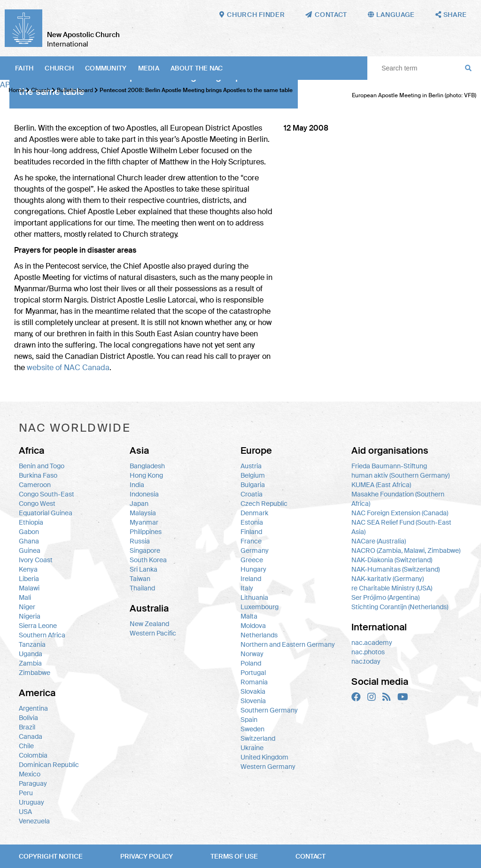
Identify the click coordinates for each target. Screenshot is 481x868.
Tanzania (32, 644)
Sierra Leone (38, 626)
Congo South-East (47, 494)
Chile (26, 746)
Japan (139, 504)
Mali (25, 597)
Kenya (28, 569)
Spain (249, 720)
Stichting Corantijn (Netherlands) (400, 607)
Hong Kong (146, 475)
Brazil (27, 727)
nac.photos (368, 652)
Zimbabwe (35, 673)
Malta (249, 616)
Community (106, 68)
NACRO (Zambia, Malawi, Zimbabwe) (406, 550)
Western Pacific (153, 633)
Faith (24, 68)
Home (16, 90)
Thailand (142, 588)
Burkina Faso (38, 475)
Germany (255, 550)
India (137, 485)
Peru (26, 793)
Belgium (253, 475)
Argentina (33, 708)
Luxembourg (260, 607)
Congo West (37, 504)
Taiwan (140, 579)
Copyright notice (51, 856)
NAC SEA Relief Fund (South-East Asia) (401, 527)
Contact (310, 856)
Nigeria (30, 616)
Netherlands (259, 635)
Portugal (253, 673)
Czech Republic (264, 504)
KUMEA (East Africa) (381, 485)
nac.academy (372, 643)
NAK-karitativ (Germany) (388, 579)
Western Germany (268, 767)
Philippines (146, 532)
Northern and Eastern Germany (288, 644)
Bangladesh (147, 466)
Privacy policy (147, 856)
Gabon (29, 532)
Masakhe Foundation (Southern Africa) (398, 499)
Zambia (30, 663)
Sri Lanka (144, 569)
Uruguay (31, 802)
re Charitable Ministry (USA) (392, 588)
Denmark (254, 513)
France (251, 541)
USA (25, 812)
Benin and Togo (42, 466)
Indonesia (144, 494)
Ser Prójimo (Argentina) (385, 597)
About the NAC (197, 68)
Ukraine (252, 748)
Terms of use (234, 856)
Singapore (145, 550)
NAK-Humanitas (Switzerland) (396, 569)
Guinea (30, 550)
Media (149, 68)
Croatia (252, 494)
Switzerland (258, 738)
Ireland (251, 579)
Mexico (30, 774)
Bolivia (28, 718)
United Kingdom (264, 757)
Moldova (253, 626)
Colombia (33, 755)
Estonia (252, 522)
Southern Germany (269, 710)
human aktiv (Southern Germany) (400, 475)
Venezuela (34, 821)
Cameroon (35, 485)
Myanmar (144, 522)
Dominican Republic (49, 765)
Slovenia (253, 701)
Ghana (29, 541)
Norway (252, 654)
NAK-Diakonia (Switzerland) (392, 560)
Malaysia (143, 513)
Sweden (252, 729)
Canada (31, 736)
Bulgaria (253, 485)
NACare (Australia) (379, 541)
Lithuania (254, 597)
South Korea (148, 560)
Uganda (31, 654)
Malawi (29, 588)
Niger (27, 607)
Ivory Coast (36, 560)
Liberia (29, 579)
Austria (251, 466)
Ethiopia (31, 522)
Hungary (253, 569)
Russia (140, 541)
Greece (252, 560)
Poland (251, 663)
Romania (254, 682)
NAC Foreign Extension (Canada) (400, 513)
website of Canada (68, 368)
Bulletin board (75, 90)
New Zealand (149, 624)
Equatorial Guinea (46, 513)
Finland (251, 532)
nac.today (366, 661)
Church (59, 68)
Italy (247, 588)
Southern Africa (42, 635)
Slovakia (253, 691)
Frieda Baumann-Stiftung (389, 466)
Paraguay (33, 783)
